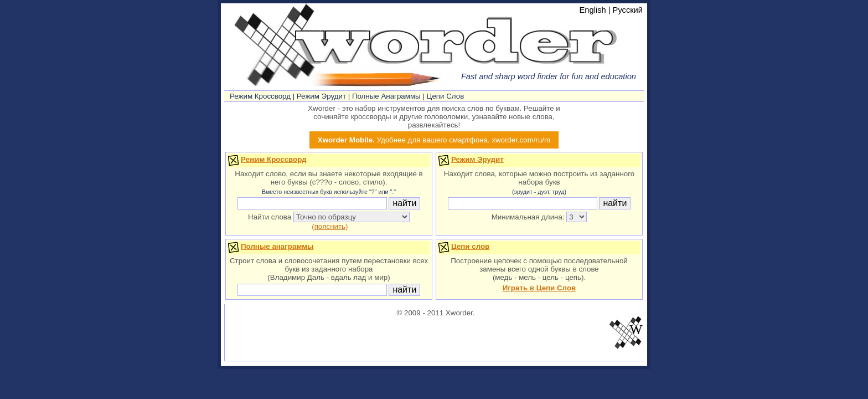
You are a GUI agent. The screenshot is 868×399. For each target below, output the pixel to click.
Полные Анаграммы (386, 96)
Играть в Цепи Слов (539, 288)
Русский (628, 10)
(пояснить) (330, 226)
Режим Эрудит (321, 96)
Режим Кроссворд (260, 96)
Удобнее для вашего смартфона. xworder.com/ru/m (434, 140)
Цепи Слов (446, 96)
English (593, 10)
